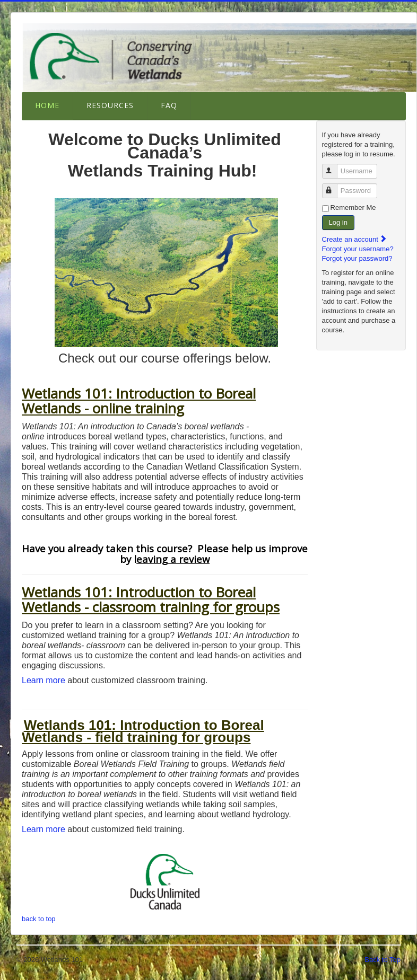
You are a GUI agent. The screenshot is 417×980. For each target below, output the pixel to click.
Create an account (355, 239)
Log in (338, 222)
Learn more (45, 680)
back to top (39, 919)
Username (335, 167)
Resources (110, 105)
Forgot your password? (357, 258)
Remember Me (353, 208)
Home (47, 105)
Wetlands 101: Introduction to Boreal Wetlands (139, 599)
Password (335, 186)
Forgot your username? (358, 249)
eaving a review (173, 559)
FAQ (169, 105)
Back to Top (383, 960)
